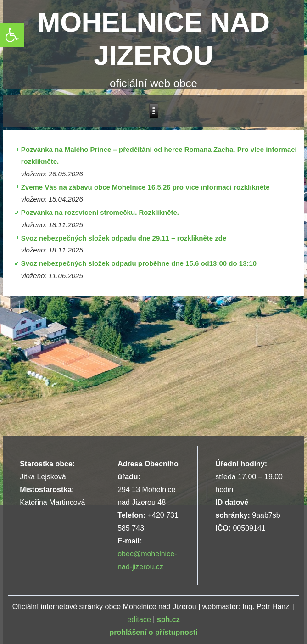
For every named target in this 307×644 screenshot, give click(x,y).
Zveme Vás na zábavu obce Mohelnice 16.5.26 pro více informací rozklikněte (145, 187)
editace (139, 619)
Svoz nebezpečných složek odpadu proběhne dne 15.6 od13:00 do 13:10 (139, 263)
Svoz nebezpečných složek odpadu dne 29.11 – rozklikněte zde (124, 238)
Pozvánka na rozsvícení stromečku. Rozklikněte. (100, 212)
